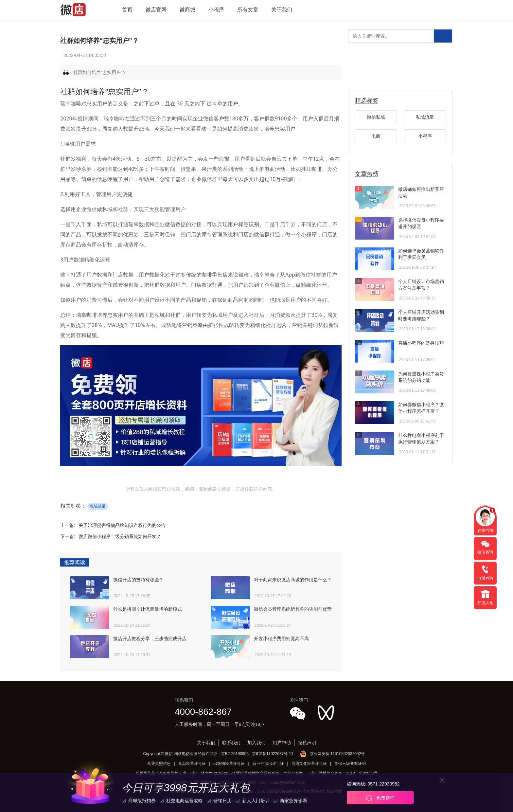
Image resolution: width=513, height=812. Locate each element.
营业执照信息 (159, 764)
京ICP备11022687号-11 (273, 754)
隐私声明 (307, 743)
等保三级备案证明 (350, 764)
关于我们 (282, 10)
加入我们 (256, 743)
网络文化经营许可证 (309, 764)
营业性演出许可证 (268, 764)
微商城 (187, 10)
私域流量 (98, 506)
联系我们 (231, 743)
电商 (376, 136)
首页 (127, 10)
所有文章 (248, 10)
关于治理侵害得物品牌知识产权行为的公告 (122, 525)
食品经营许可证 (192, 764)
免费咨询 (380, 798)
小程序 (216, 10)
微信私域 (376, 117)
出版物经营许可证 (229, 764)
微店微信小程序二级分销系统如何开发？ (120, 536)
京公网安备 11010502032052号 (337, 754)
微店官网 (156, 10)
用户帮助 (282, 743)
